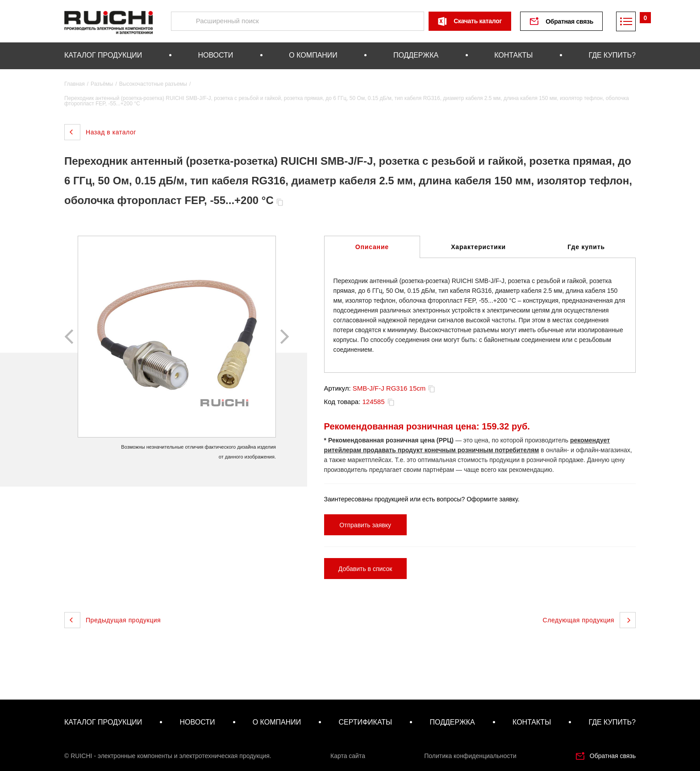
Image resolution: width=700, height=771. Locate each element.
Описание (372, 247)
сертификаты (365, 722)
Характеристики (478, 247)
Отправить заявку (365, 525)
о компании (313, 55)
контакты (513, 55)
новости (215, 55)
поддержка (416, 55)
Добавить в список (365, 569)
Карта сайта (348, 756)
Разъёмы (102, 84)
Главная (75, 84)
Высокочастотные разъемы (153, 84)
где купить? (612, 55)
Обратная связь (569, 21)
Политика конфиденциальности (470, 756)
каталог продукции (103, 55)
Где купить (586, 247)
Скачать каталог (478, 21)
